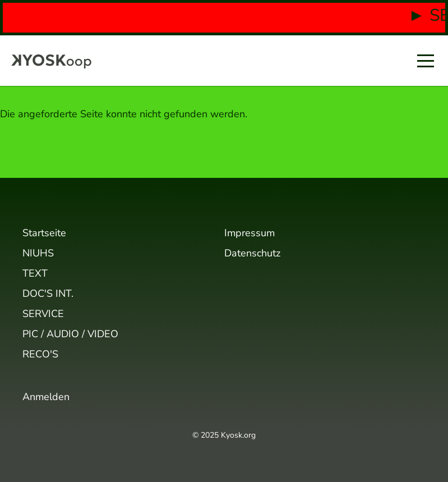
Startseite (44, 233)
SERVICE (43, 314)
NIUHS (38, 253)
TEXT (35, 273)
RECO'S (40, 354)
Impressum (250, 233)
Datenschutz (252, 253)
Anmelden (46, 397)
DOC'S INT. (48, 293)
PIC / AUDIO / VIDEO (70, 334)
